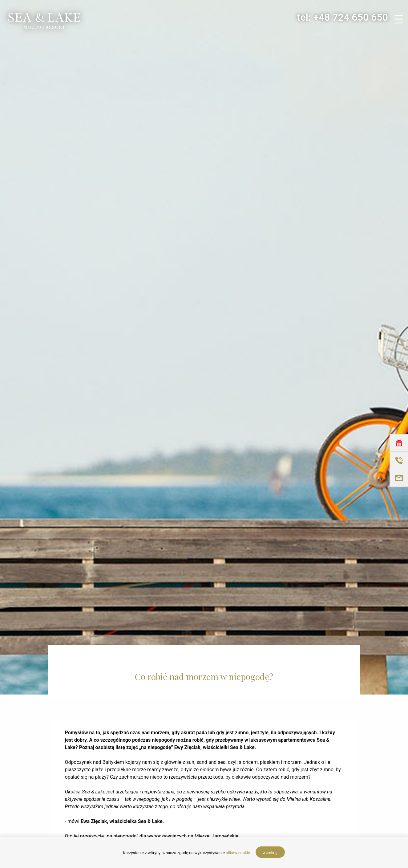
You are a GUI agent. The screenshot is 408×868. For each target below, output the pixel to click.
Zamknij (270, 852)
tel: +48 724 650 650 (343, 17)
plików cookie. (238, 853)
